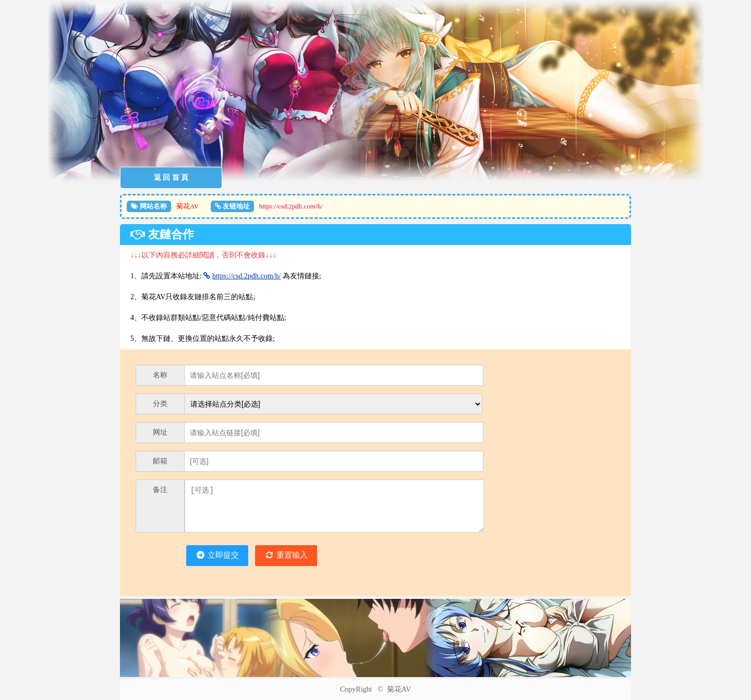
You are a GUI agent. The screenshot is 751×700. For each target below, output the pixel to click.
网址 (160, 432)
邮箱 (160, 461)
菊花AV (399, 689)
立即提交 (217, 555)
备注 (160, 490)
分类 (160, 404)
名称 (160, 375)
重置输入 (287, 555)
